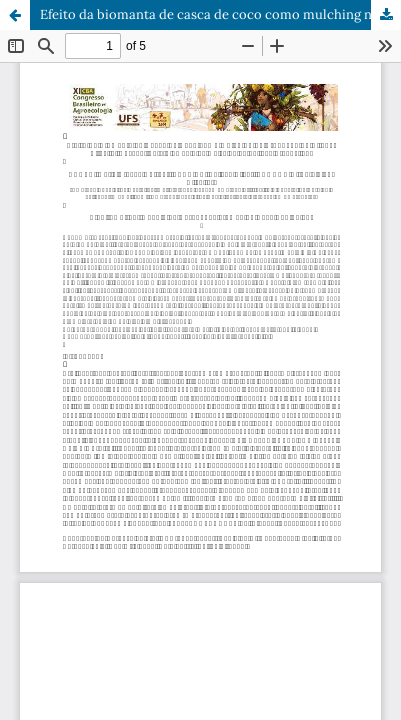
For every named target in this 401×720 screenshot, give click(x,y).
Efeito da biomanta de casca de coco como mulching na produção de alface (220, 14)
